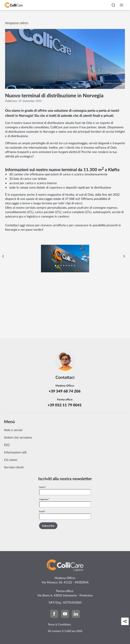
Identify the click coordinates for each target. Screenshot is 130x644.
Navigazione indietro (17, 23)
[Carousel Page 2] (58, 266)
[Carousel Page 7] (72, 266)
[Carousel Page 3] (61, 266)
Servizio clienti (14, 467)
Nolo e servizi (13, 430)
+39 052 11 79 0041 (65, 405)
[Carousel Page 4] (64, 266)
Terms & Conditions (59, 625)
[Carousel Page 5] (66, 266)
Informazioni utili (15, 453)
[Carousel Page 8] (74, 266)
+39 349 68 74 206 (65, 391)
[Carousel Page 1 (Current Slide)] (56, 266)
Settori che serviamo (18, 438)
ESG (7, 445)
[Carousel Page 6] (69, 266)
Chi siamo (11, 460)
